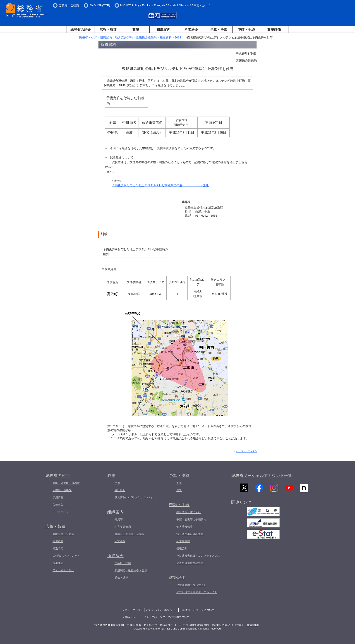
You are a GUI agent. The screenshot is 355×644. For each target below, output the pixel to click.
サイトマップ (133, 610)
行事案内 (58, 563)
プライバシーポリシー (161, 610)
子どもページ (61, 512)
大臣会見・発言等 (63, 534)
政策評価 (274, 30)
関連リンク (241, 504)
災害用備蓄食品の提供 (190, 563)
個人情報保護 (185, 527)
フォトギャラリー (63, 570)
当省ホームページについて (198, 610)
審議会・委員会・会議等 (130, 534)
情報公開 (182, 548)
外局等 (119, 520)
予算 (179, 483)
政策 (136, 30)
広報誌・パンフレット (66, 556)
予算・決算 (219, 30)
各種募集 (58, 505)
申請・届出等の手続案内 (191, 520)
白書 (117, 483)
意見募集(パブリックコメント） (134, 498)
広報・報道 (108, 30)
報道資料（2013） (172, 37)
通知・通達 (121, 578)
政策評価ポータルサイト (191, 585)
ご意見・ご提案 (69, 5)
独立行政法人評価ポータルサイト (197, 592)
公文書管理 (183, 541)
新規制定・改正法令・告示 (131, 570)
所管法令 (191, 30)
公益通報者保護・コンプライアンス (198, 556)
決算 (179, 490)
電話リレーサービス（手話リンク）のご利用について (157, 617)
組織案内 (163, 30)
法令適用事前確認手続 (190, 534)
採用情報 (58, 498)
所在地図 (252, 625)
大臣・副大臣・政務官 (66, 483)
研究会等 (120, 541)
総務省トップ (88, 37)
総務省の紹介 (81, 30)
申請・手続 (246, 30)
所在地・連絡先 (62, 490)
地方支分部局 (124, 37)
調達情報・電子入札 (189, 512)
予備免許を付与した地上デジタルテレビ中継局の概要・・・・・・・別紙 (160, 185)
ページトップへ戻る (247, 451)
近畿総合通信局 (146, 37)
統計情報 (120, 490)
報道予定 (58, 548)
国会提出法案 (123, 563)
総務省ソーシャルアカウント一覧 (262, 476)
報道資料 (58, 541)
